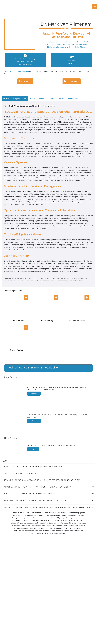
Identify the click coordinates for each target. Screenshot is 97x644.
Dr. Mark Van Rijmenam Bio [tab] (15, 99)
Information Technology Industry (63, 44)
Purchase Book (34, 394)
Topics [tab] (33, 99)
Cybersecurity (83, 44)
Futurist (64, 42)
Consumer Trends (76, 42)
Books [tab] (42, 99)
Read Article (33, 449)
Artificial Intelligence (78, 47)
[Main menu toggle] (95, 7)
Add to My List (25, 81)
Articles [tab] (60, 99)
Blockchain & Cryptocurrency (58, 47)
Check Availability (72, 81)
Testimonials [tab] (73, 99)
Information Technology (50, 42)
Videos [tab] (51, 99)
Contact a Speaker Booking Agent (16, 71)
